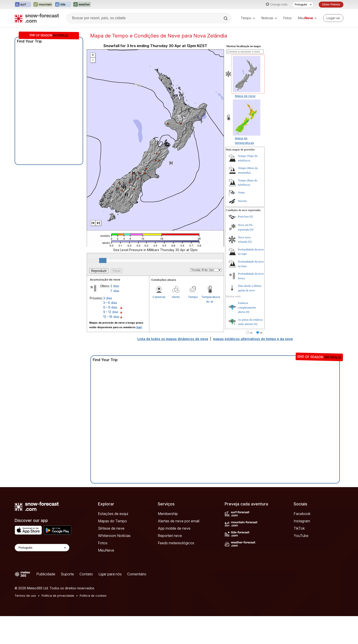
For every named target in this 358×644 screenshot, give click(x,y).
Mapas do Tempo (112, 521)
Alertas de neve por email (179, 521)
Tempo (248, 18)
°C (251, 333)
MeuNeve (106, 550)
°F (261, 333)
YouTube (301, 536)
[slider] (103, 260)
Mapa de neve (245, 96)
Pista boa (243, 216)
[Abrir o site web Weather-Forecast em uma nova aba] (82, 5)
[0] (251, 216)
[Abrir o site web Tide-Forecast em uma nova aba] (63, 5)
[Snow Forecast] (37, 18)
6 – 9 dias (110, 307)
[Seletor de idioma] (303, 5)
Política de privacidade (58, 596)
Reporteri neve (170, 536)
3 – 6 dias (110, 303)
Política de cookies (93, 596)
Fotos (287, 18)
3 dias (115, 286)
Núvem (242, 201)
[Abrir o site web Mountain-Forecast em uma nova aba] (43, 5)
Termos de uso (25, 596)
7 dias (115, 291)
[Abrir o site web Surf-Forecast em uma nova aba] (23, 5)
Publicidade (46, 574)
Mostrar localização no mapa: (244, 46)
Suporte (67, 574)
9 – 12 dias (111, 312)
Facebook (302, 514)
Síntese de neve (111, 528)
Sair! (139, 327)
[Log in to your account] (333, 18)
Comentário (137, 574)
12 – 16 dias (111, 317)
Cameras (159, 297)
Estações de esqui (113, 514)
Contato (86, 574)
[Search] (226, 18)
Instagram (302, 521)
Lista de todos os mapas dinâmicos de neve (173, 339)
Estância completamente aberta (247, 307)
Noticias (269, 18)
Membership (168, 514)
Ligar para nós (110, 574)
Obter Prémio (331, 4)
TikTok (299, 528)
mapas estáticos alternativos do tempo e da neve (253, 339)
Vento (176, 297)
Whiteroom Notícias (114, 536)
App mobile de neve (174, 528)
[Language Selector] (42, 548)
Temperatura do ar (210, 299)
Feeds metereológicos (176, 543)
